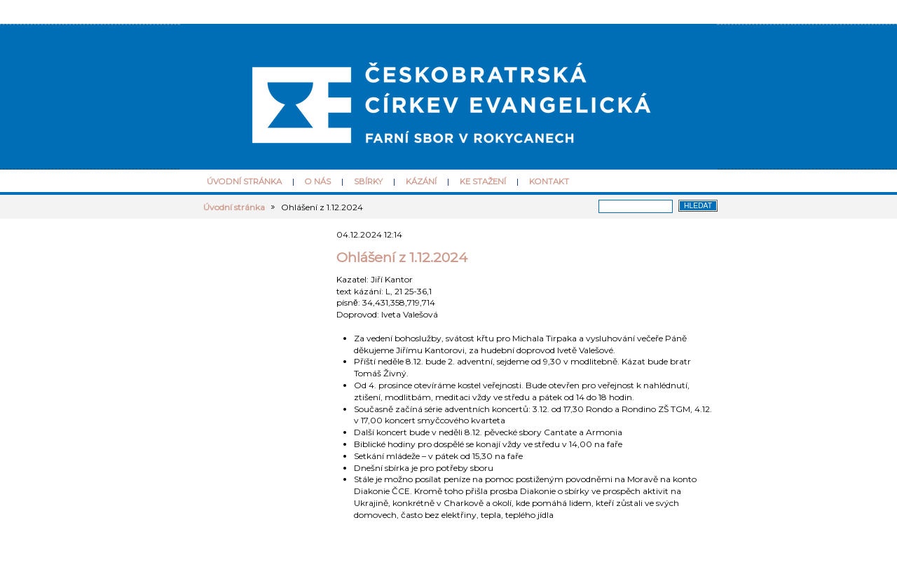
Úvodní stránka (244, 182)
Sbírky (368, 182)
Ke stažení (483, 182)
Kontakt (549, 182)
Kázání (421, 182)
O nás (318, 182)
